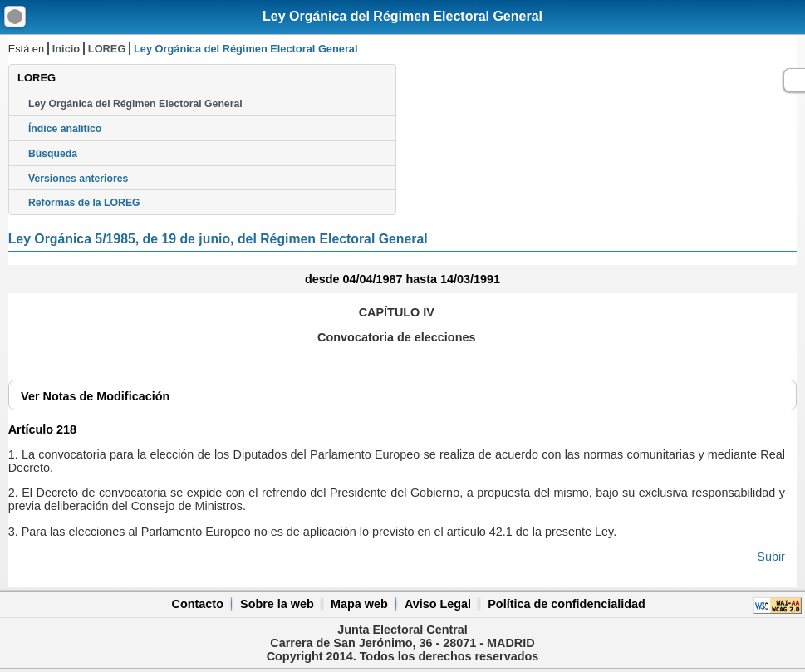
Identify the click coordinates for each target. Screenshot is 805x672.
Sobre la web (277, 604)
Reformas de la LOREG (84, 203)
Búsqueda (53, 154)
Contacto (198, 604)
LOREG (107, 49)
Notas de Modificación (95, 396)
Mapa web (359, 604)
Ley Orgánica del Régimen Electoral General (402, 16)
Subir (771, 557)
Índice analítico (65, 129)
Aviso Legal (438, 604)
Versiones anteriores (78, 179)
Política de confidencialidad (567, 604)
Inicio (66, 49)
